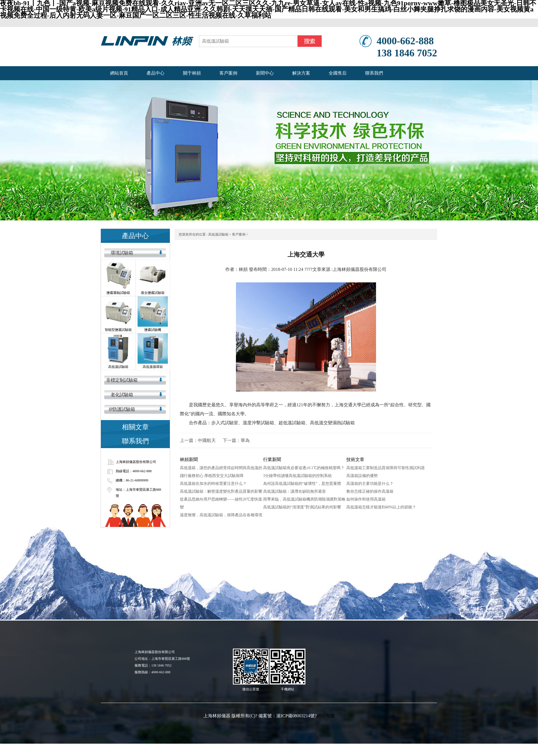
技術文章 (355, 459)
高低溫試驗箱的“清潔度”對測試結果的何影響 (302, 507)
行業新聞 (272, 459)
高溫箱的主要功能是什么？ (370, 484)
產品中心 (156, 73)
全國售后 (338, 73)
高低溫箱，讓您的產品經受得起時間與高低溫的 (221, 468)
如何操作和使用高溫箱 (366, 499)
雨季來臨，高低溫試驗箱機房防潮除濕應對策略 (304, 499)
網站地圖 (326, 716)
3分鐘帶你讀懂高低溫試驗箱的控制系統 (297, 476)
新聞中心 (265, 73)
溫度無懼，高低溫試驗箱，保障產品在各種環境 (221, 515)
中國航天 (207, 440)
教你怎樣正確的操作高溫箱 (370, 491)
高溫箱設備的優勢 (362, 476)
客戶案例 (228, 73)
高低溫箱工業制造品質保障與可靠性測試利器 (386, 468)
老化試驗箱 (122, 395)
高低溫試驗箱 (218, 234)
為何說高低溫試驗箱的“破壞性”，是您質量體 (302, 484)
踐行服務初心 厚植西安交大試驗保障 (212, 476)
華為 (245, 440)
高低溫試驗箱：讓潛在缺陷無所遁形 (294, 491)
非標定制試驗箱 (122, 380)
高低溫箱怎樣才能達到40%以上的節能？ (381, 507)
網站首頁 (119, 73)
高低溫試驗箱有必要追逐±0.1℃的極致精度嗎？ (304, 468)
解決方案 (301, 73)
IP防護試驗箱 (122, 409)
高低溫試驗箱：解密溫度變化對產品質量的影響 (221, 491)
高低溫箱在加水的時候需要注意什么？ (213, 484)
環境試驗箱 (122, 253)
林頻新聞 (189, 459)
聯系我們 (374, 73)
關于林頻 (192, 73)
